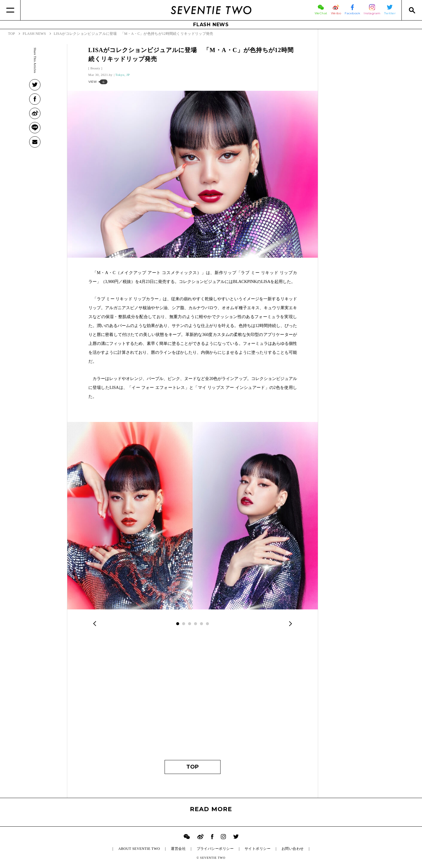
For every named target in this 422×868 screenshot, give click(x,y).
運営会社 (178, 849)
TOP (193, 767)
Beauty (95, 68)
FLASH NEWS (211, 25)
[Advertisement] (193, 697)
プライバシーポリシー (215, 849)
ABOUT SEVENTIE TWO (139, 849)
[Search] (412, 10)
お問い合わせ (293, 849)
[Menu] (10, 10)
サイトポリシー (258, 849)
